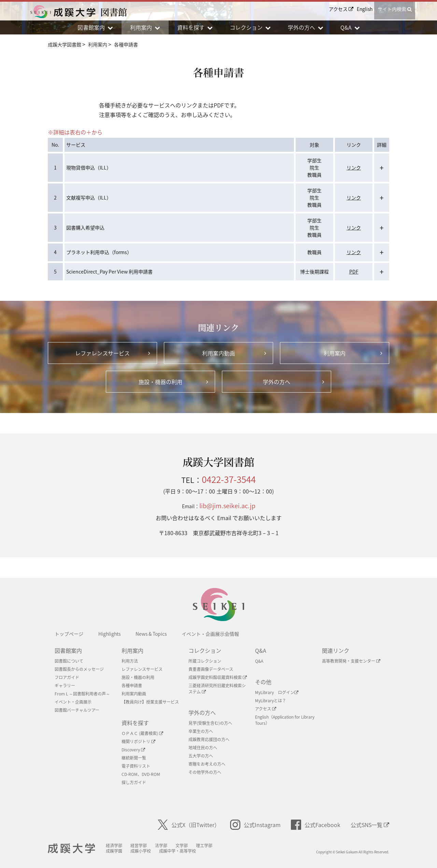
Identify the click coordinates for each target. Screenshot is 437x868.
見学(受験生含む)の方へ (210, 723)
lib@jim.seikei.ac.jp (227, 506)
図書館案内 (68, 650)
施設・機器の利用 (138, 677)
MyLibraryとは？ (271, 701)
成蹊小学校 (142, 851)
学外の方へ (202, 712)
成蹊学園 (115, 851)
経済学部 (115, 845)
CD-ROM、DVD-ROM (141, 774)
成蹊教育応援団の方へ (209, 739)
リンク (354, 167)
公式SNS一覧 (370, 825)
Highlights (109, 634)
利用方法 (130, 661)
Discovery (133, 750)
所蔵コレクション (205, 661)
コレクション (205, 650)
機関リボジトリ (138, 741)
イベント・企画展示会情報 (210, 634)
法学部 (162, 845)
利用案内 (132, 650)
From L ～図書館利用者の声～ (82, 694)
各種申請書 (132, 686)
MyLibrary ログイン (277, 692)
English (365, 9)
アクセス (341, 9)
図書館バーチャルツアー (77, 710)
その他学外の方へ (205, 772)
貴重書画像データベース (211, 669)
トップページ (69, 634)
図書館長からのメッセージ (79, 669)
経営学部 (140, 845)
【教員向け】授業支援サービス (150, 702)
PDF (354, 271)
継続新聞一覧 (134, 758)
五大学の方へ (201, 756)
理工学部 (205, 845)
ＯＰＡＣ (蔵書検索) (142, 733)
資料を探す (135, 723)
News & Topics (151, 634)
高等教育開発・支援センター (351, 661)
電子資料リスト (136, 766)
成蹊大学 (72, 849)
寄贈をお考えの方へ (207, 764)
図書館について (69, 661)
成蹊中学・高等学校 (179, 851)
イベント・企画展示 (73, 702)
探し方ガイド (134, 782)
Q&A (261, 650)
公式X (189, 825)
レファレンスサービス (142, 669)
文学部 (183, 845)
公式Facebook (316, 825)
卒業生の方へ (201, 731)
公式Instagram (255, 825)
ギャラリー (65, 686)
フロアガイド (67, 677)
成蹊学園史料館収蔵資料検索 (218, 677)
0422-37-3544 (229, 479)
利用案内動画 (134, 694)
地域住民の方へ (203, 748)
